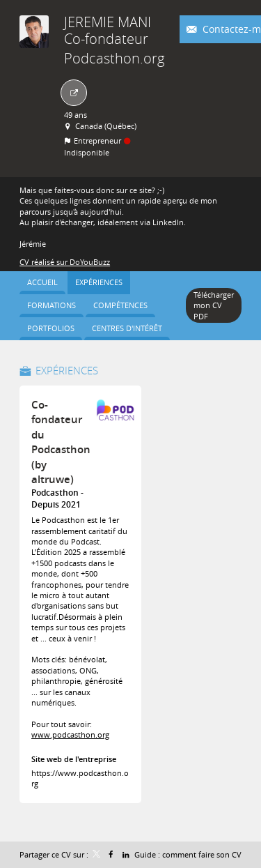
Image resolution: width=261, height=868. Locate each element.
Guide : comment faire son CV (188, 854)
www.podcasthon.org (70, 734)
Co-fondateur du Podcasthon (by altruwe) (61, 442)
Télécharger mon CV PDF (214, 305)
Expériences (67, 370)
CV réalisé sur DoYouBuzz (65, 262)
